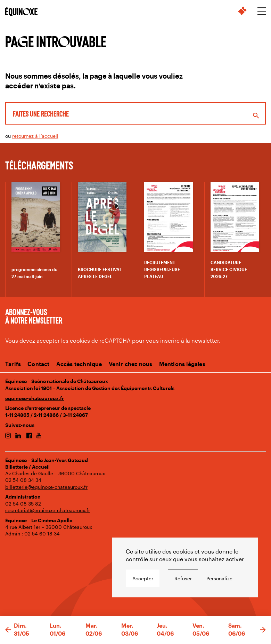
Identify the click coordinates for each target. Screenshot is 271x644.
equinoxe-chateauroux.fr (35, 398)
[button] (8, 630)
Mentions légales (182, 364)
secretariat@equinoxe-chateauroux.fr (48, 510)
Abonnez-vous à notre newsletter (34, 316)
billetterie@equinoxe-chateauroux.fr (46, 487)
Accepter (143, 578)
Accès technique (79, 364)
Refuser (183, 578)
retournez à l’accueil (35, 136)
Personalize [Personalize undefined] (219, 578)
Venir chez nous (131, 364)
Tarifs (13, 364)
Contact (38, 364)
